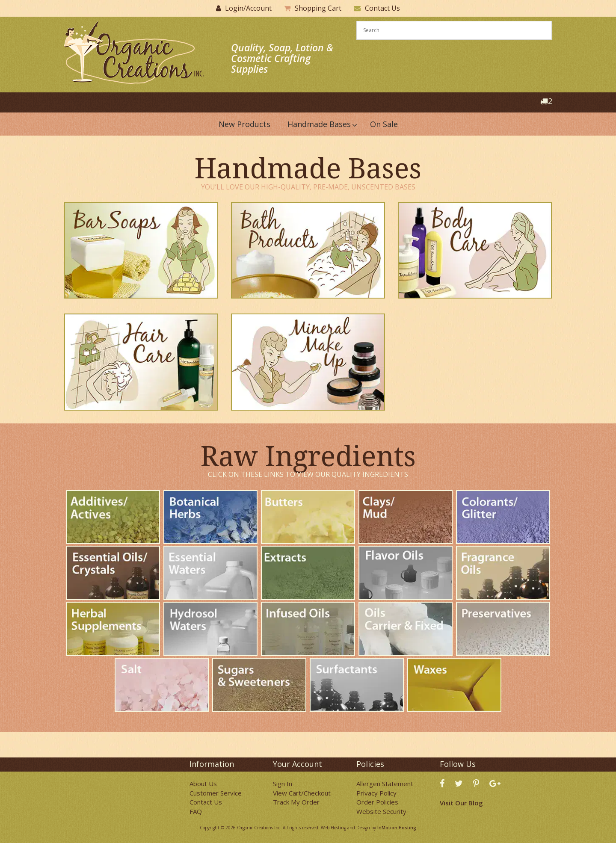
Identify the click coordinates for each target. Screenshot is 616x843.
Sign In (283, 784)
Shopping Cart (318, 8)
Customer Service (216, 793)
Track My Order (296, 802)
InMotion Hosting (397, 828)
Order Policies (377, 802)
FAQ (196, 811)
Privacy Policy (376, 793)
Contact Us (382, 8)
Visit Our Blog (461, 803)
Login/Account (248, 8)
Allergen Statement (385, 784)
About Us (203, 784)
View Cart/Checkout (302, 793)
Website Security (381, 811)
